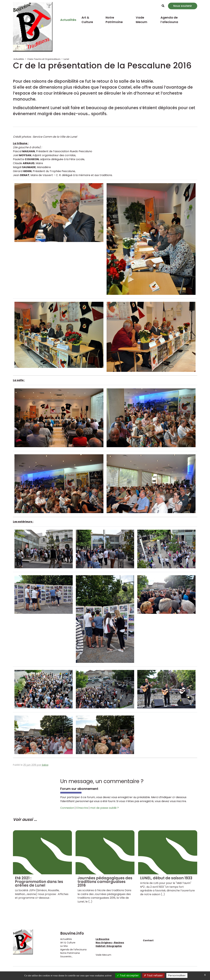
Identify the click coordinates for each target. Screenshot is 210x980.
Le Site (64, 946)
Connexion (67, 808)
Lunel (66, 59)
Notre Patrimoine (114, 20)
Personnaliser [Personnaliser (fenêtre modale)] (177, 975)
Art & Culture (87, 20)
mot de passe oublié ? (104, 808)
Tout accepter (128, 975)
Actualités (68, 20)
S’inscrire (82, 808)
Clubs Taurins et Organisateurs (44, 59)
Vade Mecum (142, 20)
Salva (45, 765)
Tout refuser (153, 975)
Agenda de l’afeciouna (169, 20)
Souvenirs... (67, 956)
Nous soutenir (183, 6)
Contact (148, 940)
